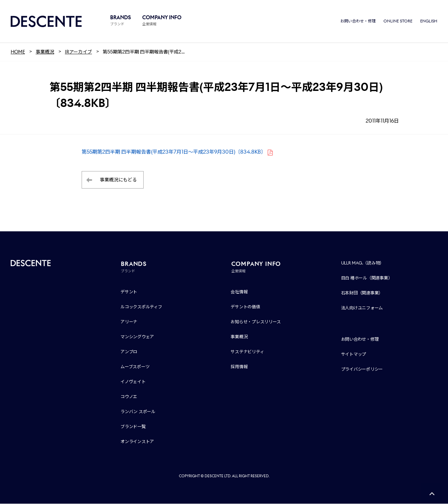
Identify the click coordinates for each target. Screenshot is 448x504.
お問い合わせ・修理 (358, 21)
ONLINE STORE (398, 21)
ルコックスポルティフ (141, 307)
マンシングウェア (137, 337)
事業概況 (239, 337)
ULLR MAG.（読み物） (363, 263)
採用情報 (239, 367)
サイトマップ (354, 354)
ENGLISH (429, 21)
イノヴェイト (133, 382)
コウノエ (129, 397)
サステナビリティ (247, 352)
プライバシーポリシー (362, 369)
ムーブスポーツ (135, 367)
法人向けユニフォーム (362, 308)
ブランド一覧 (133, 427)
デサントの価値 (245, 307)
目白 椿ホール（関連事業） (367, 278)
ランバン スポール (138, 412)
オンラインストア (137, 442)
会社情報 (239, 292)
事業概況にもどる (118, 180)
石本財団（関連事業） (362, 293)
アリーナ (129, 322)
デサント (129, 292)
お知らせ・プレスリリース (256, 322)
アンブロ (129, 352)
